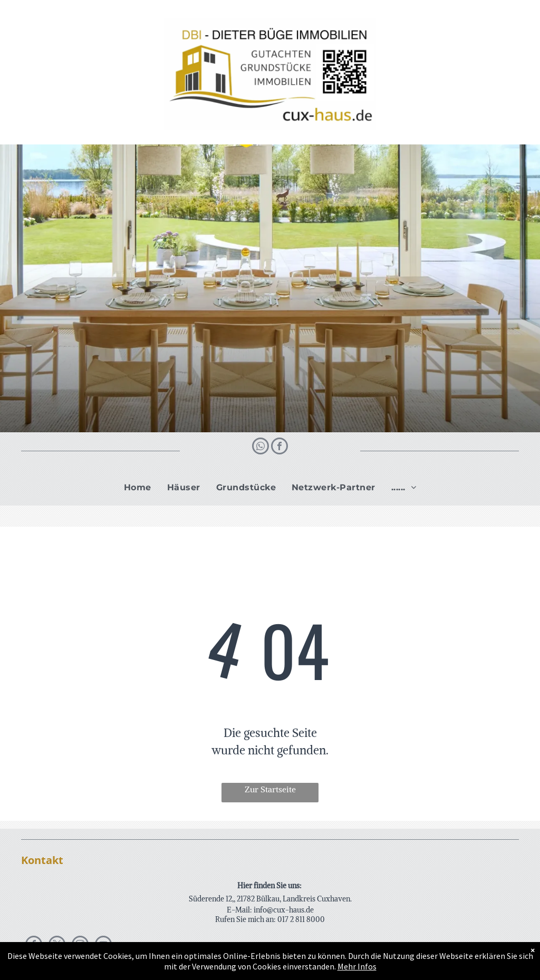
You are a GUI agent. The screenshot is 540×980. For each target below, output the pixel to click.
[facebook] (279, 447)
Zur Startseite (270, 789)
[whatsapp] (261, 447)
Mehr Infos (357, 966)
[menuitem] (138, 488)
